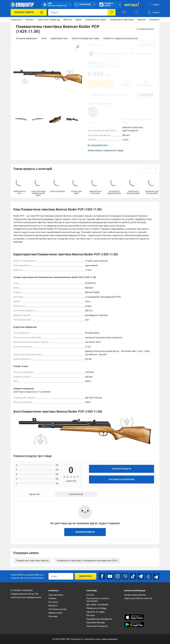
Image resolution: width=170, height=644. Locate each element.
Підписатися (85, 576)
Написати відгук (121, 469)
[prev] (148, 169)
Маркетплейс (56, 613)
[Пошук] (112, 12)
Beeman (89, 288)
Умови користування (135, 595)
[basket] (153, 12)
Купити (101, 83)
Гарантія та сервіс (96, 612)
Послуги (91, 615)
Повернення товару (96, 608)
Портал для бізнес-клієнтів (138, 598)
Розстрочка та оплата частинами (98, 600)
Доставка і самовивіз (97, 604)
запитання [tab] (74, 494)
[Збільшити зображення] (78, 47)
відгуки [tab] (33, 494)
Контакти (53, 602)
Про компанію (56, 595)
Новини (52, 598)
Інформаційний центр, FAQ (25, 594)
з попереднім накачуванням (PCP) (103, 297)
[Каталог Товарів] (29, 12)
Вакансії (53, 605)
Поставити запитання (122, 479)
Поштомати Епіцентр (97, 626)
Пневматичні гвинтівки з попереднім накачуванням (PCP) (87, 561)
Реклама (53, 616)
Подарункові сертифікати (99, 619)
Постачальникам (57, 609)
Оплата (90, 595)
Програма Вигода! (96, 622)
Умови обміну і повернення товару (106, 150)
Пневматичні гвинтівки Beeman (32, 561)
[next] (156, 169)
